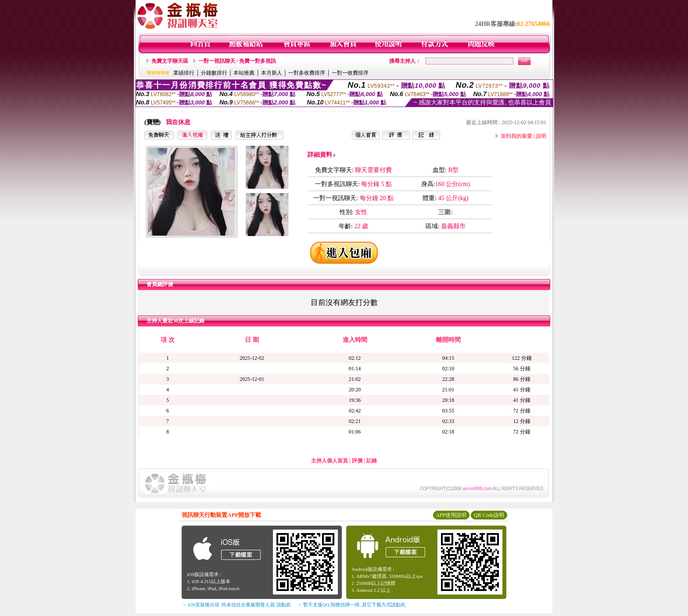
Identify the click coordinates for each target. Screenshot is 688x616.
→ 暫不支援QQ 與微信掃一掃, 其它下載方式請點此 (351, 605)
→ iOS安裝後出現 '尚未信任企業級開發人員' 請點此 (236, 605)
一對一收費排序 (350, 73)
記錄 (372, 461)
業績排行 (184, 73)
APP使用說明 (451, 515)
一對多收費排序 (307, 73)
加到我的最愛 (516, 136)
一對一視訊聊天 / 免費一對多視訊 (237, 61)
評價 (357, 461)
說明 (541, 136)
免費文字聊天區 (170, 61)
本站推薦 (244, 73)
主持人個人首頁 (330, 461)
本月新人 (272, 73)
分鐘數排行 (214, 73)
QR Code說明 (489, 515)
